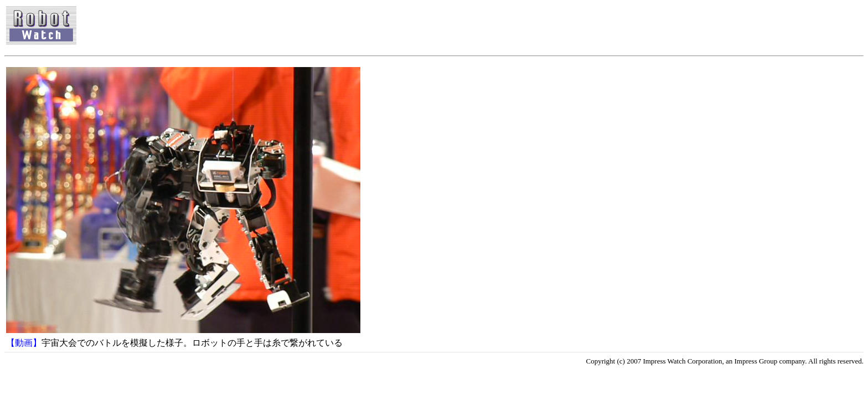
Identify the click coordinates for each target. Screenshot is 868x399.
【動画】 (24, 343)
